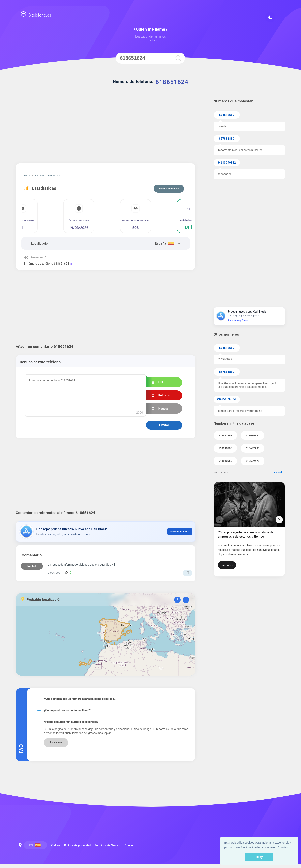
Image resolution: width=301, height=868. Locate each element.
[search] (178, 58)
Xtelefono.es (36, 15)
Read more (56, 743)
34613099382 (227, 163)
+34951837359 (227, 399)
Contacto (131, 845)
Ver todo (279, 473)
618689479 (253, 461)
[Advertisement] (106, 129)
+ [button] (177, 600)
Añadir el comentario (169, 189)
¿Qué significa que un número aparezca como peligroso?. (80, 699)
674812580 (227, 115)
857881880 (227, 139)
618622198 (225, 435)
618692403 (253, 448)
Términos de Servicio (108, 845)
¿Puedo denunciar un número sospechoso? (71, 722)
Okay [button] (259, 857)
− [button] (186, 600)
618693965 (225, 461)
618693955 (225, 448)
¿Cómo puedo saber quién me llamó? (67, 710)
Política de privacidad (78, 845)
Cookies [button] (283, 847)
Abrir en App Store (238, 320)
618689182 (253, 435)
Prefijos (56, 845)
